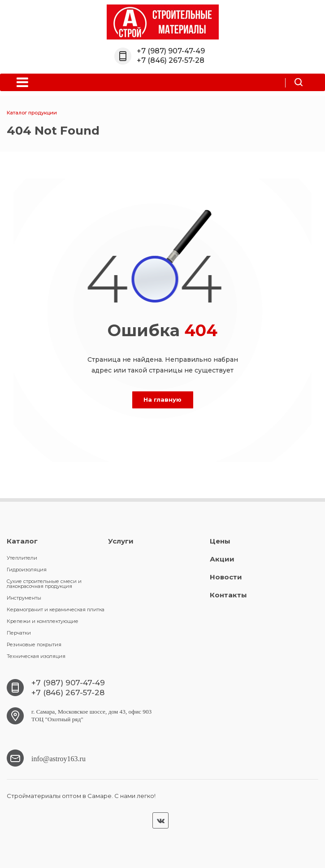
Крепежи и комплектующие (43, 621)
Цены (220, 541)
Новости (226, 577)
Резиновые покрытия (34, 644)
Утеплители (22, 558)
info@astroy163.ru (58, 758)
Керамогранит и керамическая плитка (56, 609)
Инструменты (24, 598)
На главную (162, 399)
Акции (222, 559)
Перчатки (19, 633)
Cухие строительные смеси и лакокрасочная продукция (44, 584)
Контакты (228, 595)
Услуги (121, 541)
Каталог (22, 541)
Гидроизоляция (27, 570)
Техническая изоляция (36, 656)
